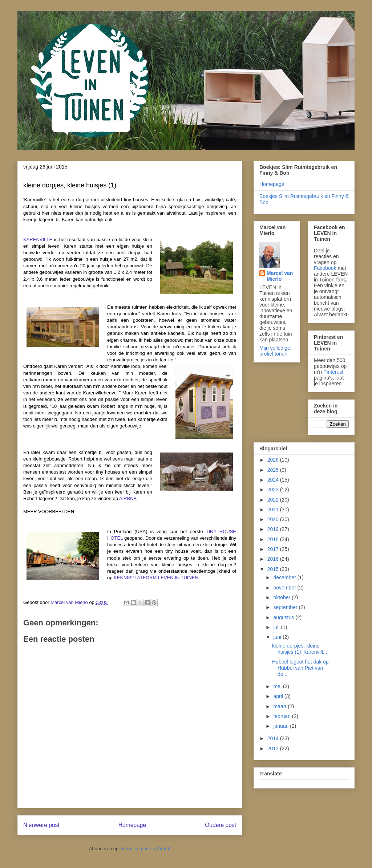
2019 (274, 529)
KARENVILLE (38, 240)
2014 (274, 738)
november (285, 588)
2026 (274, 460)
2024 (274, 480)
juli (277, 627)
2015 (274, 569)
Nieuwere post (41, 825)
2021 (274, 510)
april (279, 696)
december (285, 577)
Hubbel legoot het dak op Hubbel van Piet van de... (300, 668)
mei (278, 686)
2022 (274, 500)
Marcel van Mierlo (280, 276)
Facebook (325, 268)
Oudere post (221, 825)
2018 (274, 539)
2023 (274, 490)
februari (282, 716)
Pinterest (333, 372)
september (286, 607)
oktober (282, 597)
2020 (274, 519)
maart (280, 706)
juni (278, 637)
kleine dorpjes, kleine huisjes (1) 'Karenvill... (300, 649)
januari (282, 726)
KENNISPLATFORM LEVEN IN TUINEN (156, 578)
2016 (274, 559)
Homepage (132, 825)
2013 (274, 749)
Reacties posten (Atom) (146, 849)
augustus (284, 617)
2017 (274, 549)
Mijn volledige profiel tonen (275, 351)
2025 (274, 470)
